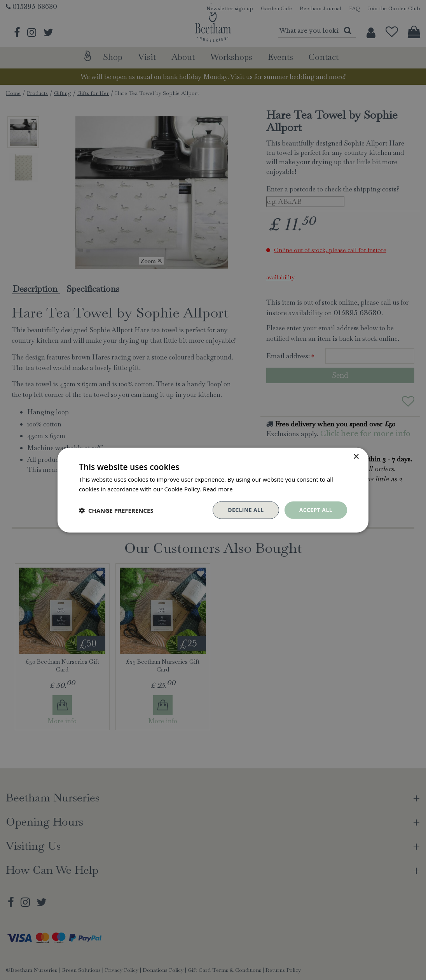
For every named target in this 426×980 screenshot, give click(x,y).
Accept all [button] (316, 510)
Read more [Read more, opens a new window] (218, 489)
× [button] (356, 457)
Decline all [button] (246, 510)
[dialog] (213, 490)
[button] (116, 510)
